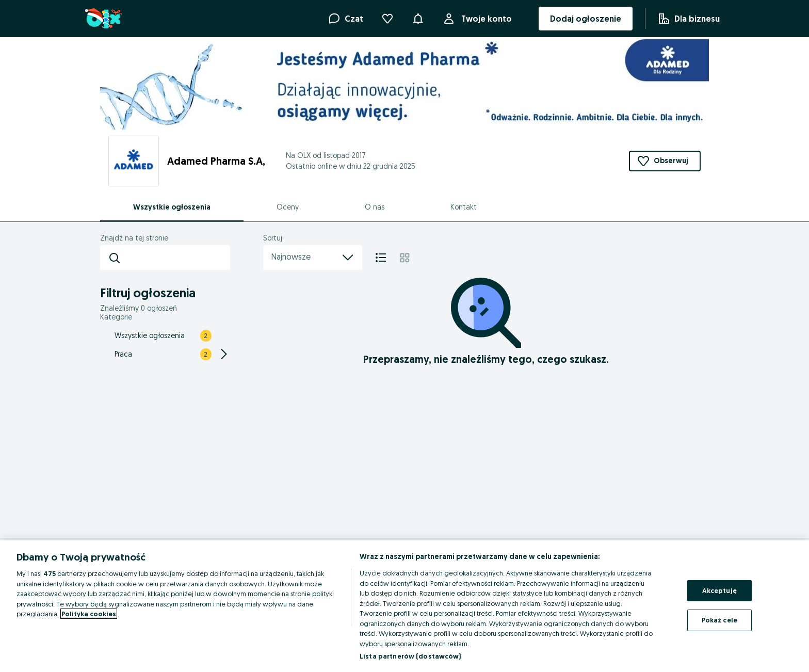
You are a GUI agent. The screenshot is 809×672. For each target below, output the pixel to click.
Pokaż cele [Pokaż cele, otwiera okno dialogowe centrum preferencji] (719, 620)
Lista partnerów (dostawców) (410, 656)
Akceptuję (719, 590)
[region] (405, 606)
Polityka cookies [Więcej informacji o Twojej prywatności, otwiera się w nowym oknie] (89, 614)
